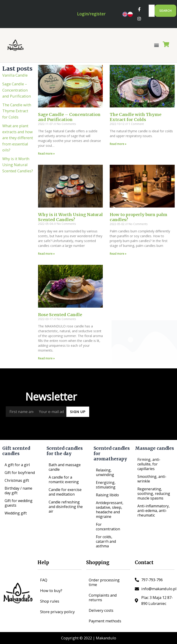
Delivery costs (101, 610)
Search (165, 11)
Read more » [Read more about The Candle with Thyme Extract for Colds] (118, 148)
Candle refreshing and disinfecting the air (66, 507)
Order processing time (104, 582)
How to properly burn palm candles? (139, 222)
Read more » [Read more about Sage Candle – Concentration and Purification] (46, 158)
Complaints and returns (103, 597)
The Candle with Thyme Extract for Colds (17, 115)
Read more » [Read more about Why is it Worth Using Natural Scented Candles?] (46, 258)
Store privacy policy (57, 612)
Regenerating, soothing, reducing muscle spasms (154, 494)
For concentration (108, 527)
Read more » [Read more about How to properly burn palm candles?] (118, 258)
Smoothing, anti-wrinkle (152, 479)
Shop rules (50, 601)
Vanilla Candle (15, 79)
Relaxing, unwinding (105, 472)
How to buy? (51, 591)
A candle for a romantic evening (64, 479)
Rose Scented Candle (60, 319)
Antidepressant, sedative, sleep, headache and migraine (110, 510)
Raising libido (107, 495)
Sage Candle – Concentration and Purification (17, 94)
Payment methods (105, 621)
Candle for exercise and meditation (65, 492)
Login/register (91, 16)
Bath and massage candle (65, 467)
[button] (156, 50)
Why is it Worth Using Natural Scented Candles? (18, 169)
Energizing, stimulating (106, 485)
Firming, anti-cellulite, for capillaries (149, 464)
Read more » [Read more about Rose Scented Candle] (46, 363)
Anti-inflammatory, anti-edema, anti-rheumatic (153, 511)
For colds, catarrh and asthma (106, 541)
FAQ (44, 580)
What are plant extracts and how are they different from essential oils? (18, 142)
